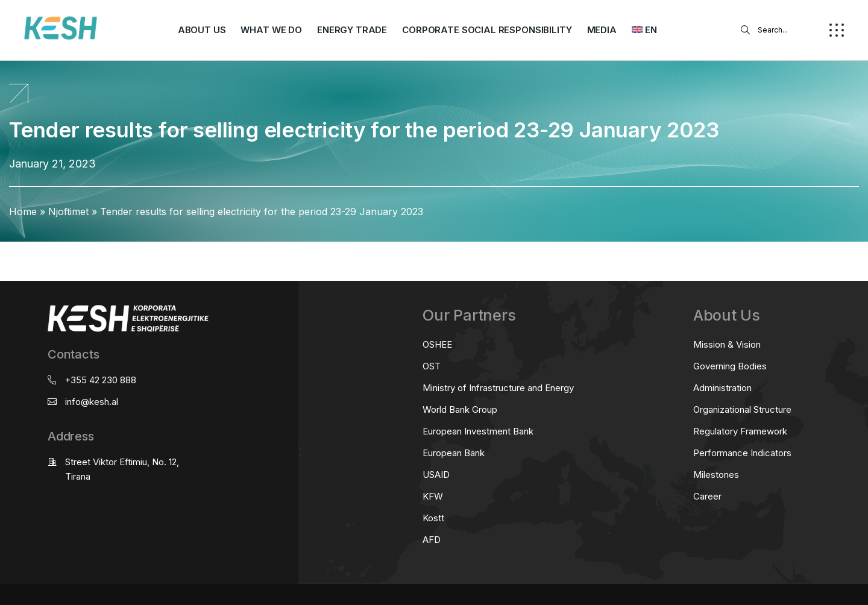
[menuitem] (644, 30)
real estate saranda (5, 253)
